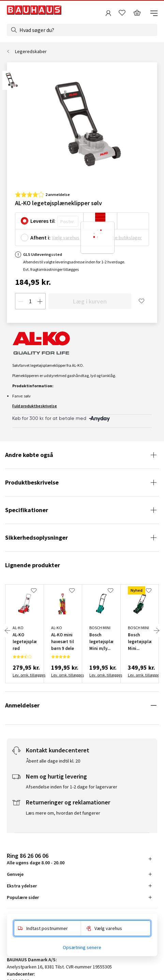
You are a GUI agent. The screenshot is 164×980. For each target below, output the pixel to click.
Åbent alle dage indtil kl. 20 (53, 761)
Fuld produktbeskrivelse (35, 406)
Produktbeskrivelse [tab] (32, 482)
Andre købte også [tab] (29, 455)
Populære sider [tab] (23, 897)
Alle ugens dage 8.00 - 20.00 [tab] (36, 859)
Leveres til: (43, 221)
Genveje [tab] (15, 874)
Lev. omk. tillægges (25, 675)
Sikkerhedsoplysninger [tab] (36, 537)
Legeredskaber (31, 51)
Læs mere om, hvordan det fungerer (63, 813)
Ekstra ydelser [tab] (22, 886)
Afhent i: (40, 238)
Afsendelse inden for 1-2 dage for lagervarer (72, 787)
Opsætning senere (82, 947)
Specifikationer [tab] (27, 510)
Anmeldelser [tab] (22, 705)
